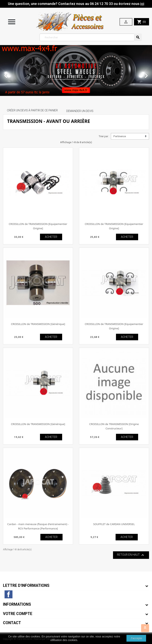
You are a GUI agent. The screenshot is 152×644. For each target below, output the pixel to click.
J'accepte (136, 638)
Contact (12, 623)
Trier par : (104, 136)
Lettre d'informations (26, 586)
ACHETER (51, 237)
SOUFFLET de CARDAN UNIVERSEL (114, 524)
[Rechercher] (91, 37)
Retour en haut (131, 555)
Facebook (9, 594)
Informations (17, 604)
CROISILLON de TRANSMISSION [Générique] (38, 324)
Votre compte (18, 614)
